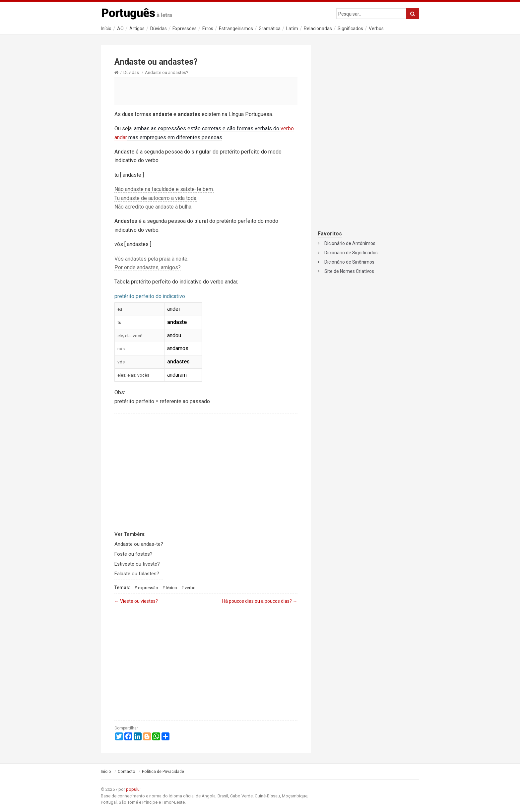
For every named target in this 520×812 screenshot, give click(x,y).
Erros (208, 29)
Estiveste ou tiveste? (137, 564)
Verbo (190, 588)
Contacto (127, 772)
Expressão (148, 588)
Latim (292, 29)
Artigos (137, 29)
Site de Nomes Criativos (349, 271)
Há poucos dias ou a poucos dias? (260, 601)
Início (106, 29)
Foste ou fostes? (133, 554)
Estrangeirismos (236, 29)
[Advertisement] (206, 91)
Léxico (171, 588)
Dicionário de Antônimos (350, 243)
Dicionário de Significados (351, 253)
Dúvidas (159, 29)
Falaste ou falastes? (137, 574)
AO (120, 29)
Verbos (376, 29)
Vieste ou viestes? (136, 601)
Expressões (185, 29)
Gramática (270, 29)
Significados (350, 29)
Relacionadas (318, 29)
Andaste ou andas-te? (139, 544)
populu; (133, 789)
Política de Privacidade (163, 772)
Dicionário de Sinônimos (349, 262)
